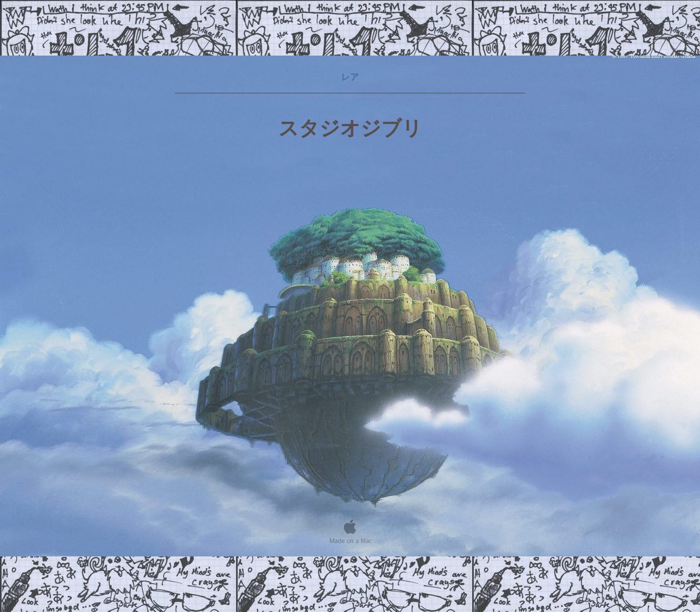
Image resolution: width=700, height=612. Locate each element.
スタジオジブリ (350, 128)
